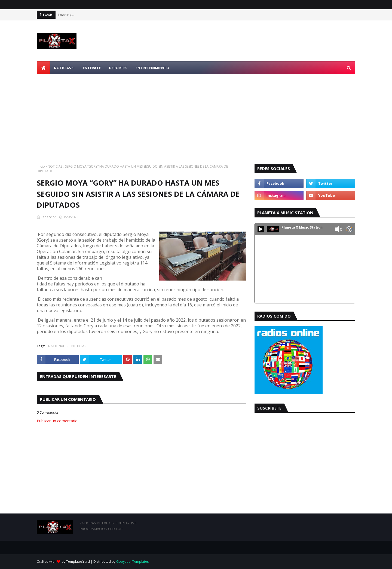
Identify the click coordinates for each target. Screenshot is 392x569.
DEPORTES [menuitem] (118, 68)
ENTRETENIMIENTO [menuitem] (152, 68)
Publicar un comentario (57, 421)
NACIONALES (58, 346)
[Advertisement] (196, 115)
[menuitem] (43, 68)
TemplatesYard (78, 562)
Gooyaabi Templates (132, 562)
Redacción (49, 217)
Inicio (41, 166)
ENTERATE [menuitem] (92, 68)
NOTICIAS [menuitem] (62, 68)
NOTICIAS (55, 166)
